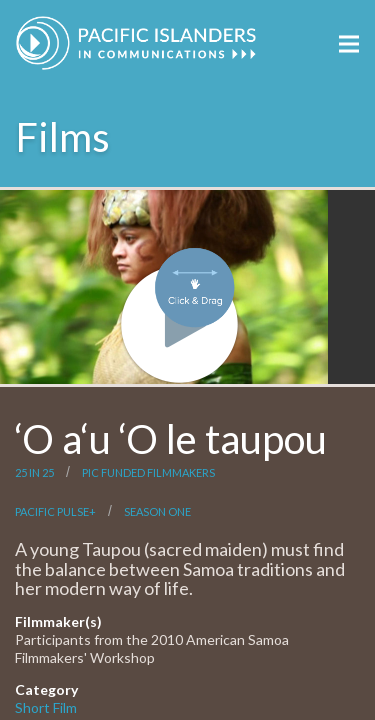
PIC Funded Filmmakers (148, 472)
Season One (157, 511)
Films (63, 137)
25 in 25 (34, 472)
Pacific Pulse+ (55, 511)
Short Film (46, 707)
